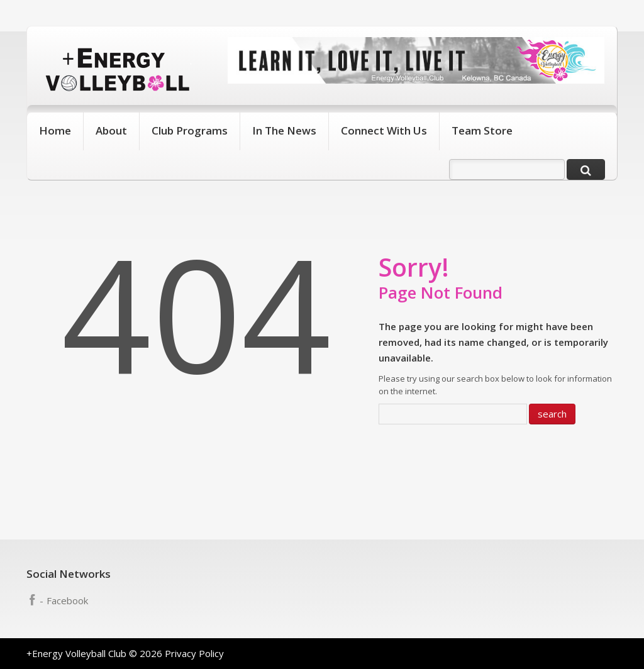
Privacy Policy (194, 653)
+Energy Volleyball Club (76, 653)
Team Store (482, 130)
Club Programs (190, 130)
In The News (284, 130)
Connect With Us (384, 130)
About (111, 130)
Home (55, 130)
